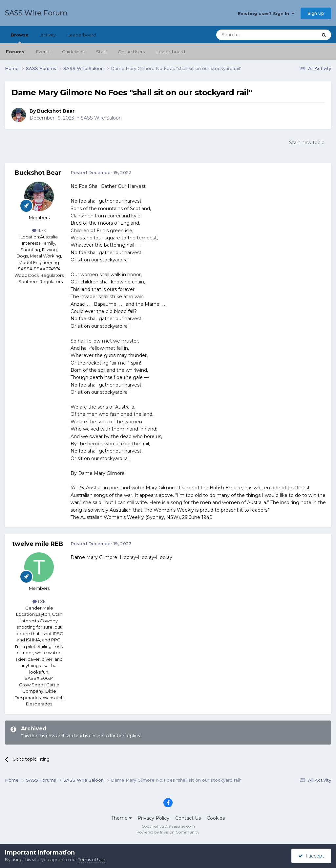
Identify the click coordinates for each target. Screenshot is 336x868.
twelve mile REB (38, 544)
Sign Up (316, 13)
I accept (311, 856)
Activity (48, 35)
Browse (20, 38)
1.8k (39, 601)
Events (43, 52)
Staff (101, 52)
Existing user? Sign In (266, 13)
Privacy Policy (153, 818)
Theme (121, 818)
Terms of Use (92, 859)
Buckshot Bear (56, 111)
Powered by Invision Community (168, 832)
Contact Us (188, 818)
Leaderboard (171, 52)
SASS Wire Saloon (101, 118)
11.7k (39, 230)
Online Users (131, 52)
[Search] (251, 35)
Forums (15, 52)
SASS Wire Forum (36, 13)
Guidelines (73, 52)
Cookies (216, 818)
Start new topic (307, 143)
